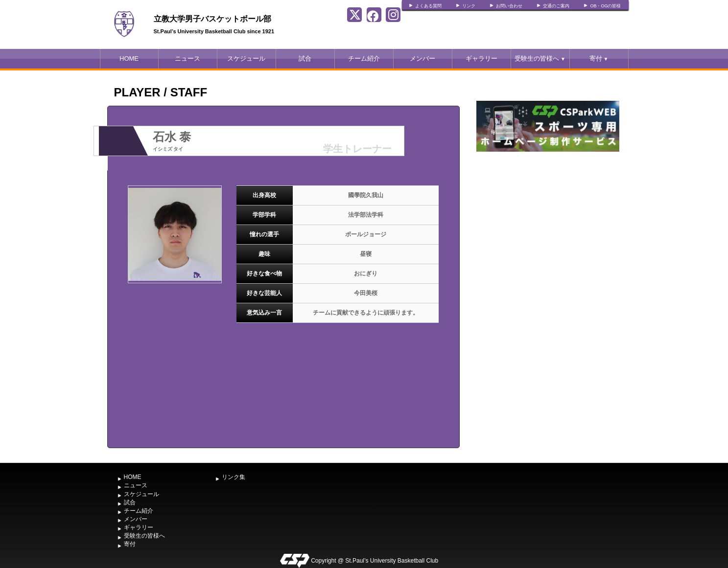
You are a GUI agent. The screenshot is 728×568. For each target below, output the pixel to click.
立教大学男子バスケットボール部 (212, 19)
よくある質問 (428, 6)
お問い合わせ (509, 6)
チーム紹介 (364, 58)
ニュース (188, 58)
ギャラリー (481, 58)
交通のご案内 (556, 6)
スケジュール (246, 58)
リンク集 (234, 477)
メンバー (423, 58)
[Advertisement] (548, 227)
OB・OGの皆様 (605, 6)
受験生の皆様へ (540, 58)
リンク (469, 6)
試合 (305, 58)
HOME (129, 58)
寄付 (599, 58)
